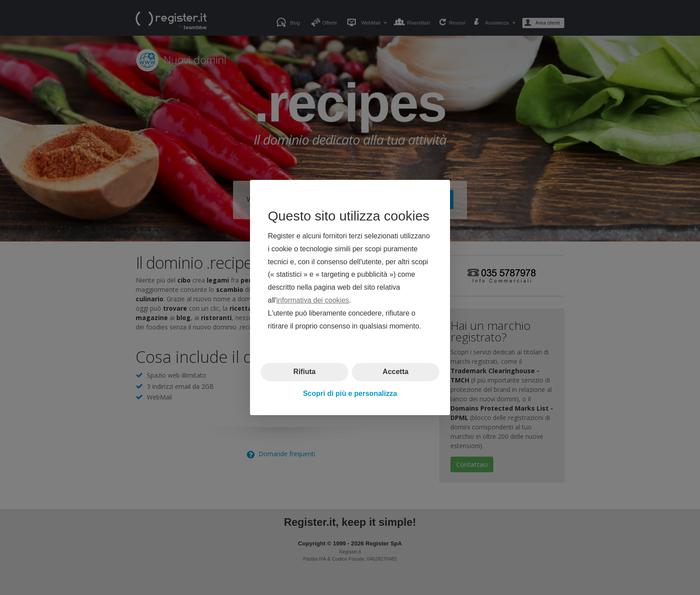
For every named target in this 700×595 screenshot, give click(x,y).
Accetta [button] (396, 372)
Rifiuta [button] (304, 372)
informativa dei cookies (313, 300)
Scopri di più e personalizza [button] (350, 393)
